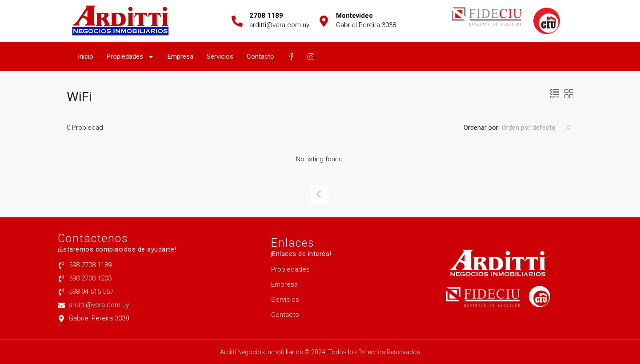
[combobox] (536, 128)
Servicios (220, 56)
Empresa (180, 56)
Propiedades (130, 57)
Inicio (86, 56)
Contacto (260, 56)
